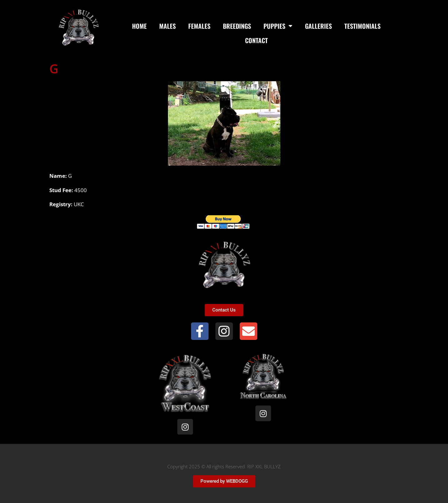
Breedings (237, 26)
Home (139, 26)
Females (199, 26)
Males (167, 26)
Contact (256, 40)
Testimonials (362, 26)
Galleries (318, 26)
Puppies (278, 26)
